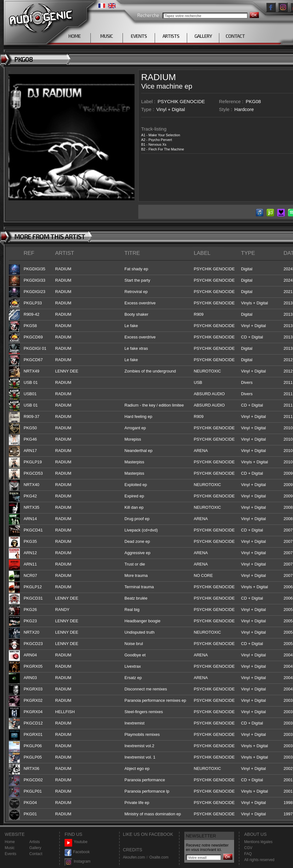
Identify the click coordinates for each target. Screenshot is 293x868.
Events (11, 854)
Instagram (78, 862)
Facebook (77, 852)
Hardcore (244, 109)
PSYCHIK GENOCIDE (181, 101)
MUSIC (106, 36)
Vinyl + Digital (171, 109)
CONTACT (235, 36)
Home (10, 842)
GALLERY (203, 36)
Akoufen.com (134, 857)
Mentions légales (258, 842)
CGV (248, 848)
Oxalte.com (159, 857)
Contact (36, 854)
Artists (34, 842)
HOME (75, 36)
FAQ (248, 854)
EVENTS (139, 36)
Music (10, 848)
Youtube (76, 842)
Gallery (35, 848)
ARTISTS (171, 36)
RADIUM (158, 77)
